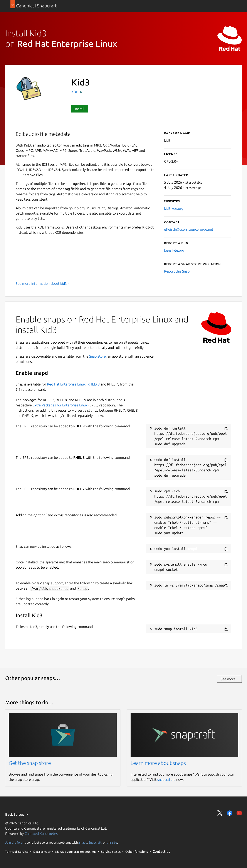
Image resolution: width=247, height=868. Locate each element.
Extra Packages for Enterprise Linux (60, 405)
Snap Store (97, 356)
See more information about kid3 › (42, 283)
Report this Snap (177, 271)
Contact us (161, 851)
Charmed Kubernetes (41, 834)
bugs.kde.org (174, 250)
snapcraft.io (166, 779)
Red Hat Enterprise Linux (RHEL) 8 (73, 384)
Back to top (17, 814)
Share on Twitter (220, 813)
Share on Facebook (230, 813)
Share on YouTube (239, 813)
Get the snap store (30, 763)
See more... (229, 679)
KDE (75, 92)
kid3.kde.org (174, 208)
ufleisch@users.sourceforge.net (189, 229)
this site (112, 842)
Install (80, 109)
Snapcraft (95, 842)
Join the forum (15, 842)
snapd (83, 842)
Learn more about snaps (158, 763)
